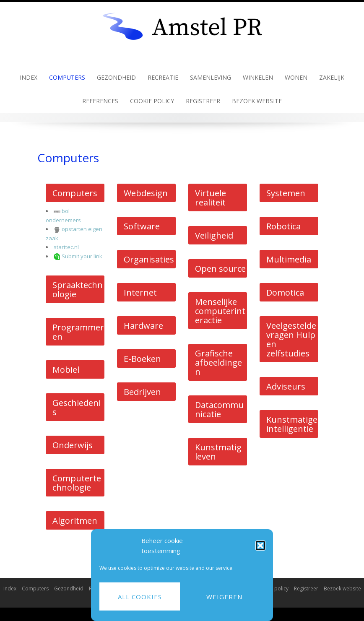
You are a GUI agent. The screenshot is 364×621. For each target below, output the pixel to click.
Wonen (296, 77)
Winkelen (258, 77)
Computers (67, 77)
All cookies (140, 597)
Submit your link (82, 256)
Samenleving (211, 77)
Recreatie (163, 77)
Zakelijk (332, 77)
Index (29, 77)
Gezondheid (116, 77)
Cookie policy (152, 101)
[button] (260, 546)
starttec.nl (66, 247)
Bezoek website (257, 101)
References (100, 101)
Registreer (203, 101)
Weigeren (224, 597)
